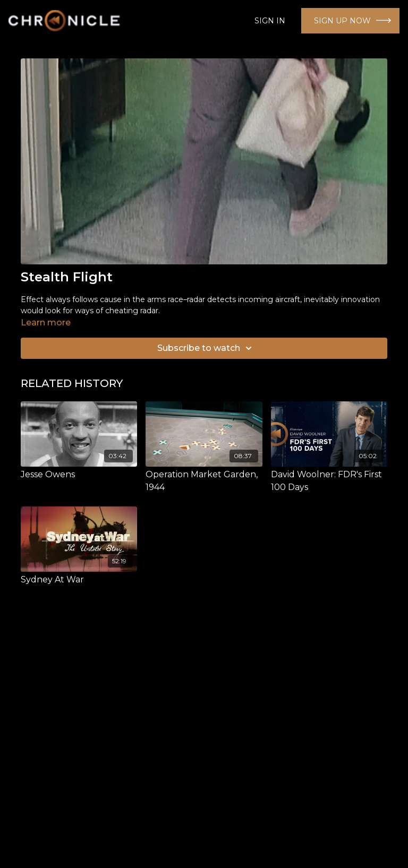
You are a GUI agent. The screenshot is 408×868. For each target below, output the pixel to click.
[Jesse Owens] (79, 475)
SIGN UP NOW (342, 21)
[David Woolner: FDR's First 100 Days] (329, 481)
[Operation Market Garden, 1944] (204, 481)
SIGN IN (270, 21)
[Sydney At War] (79, 580)
